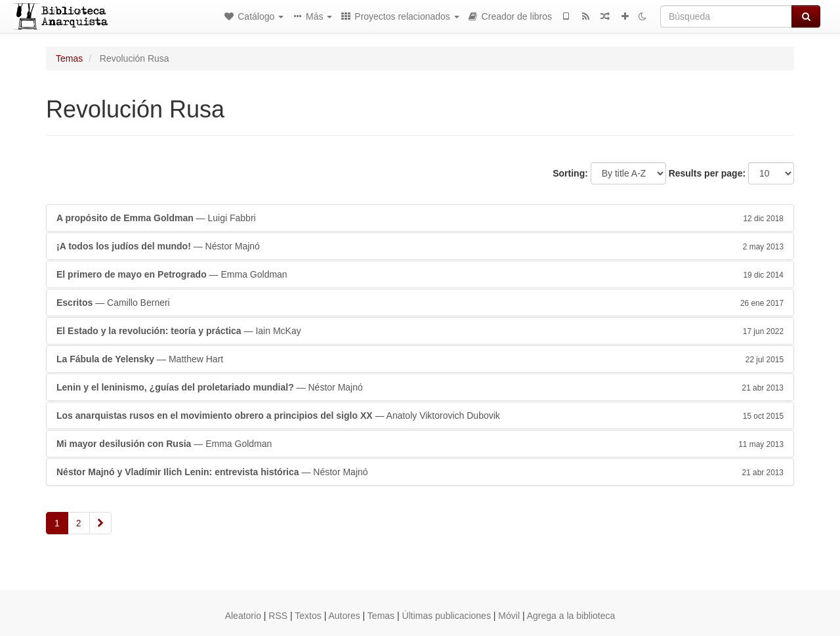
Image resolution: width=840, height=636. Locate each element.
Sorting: (570, 173)
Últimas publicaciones (447, 616)
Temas (69, 58)
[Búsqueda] (726, 16)
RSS (278, 616)
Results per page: (707, 173)
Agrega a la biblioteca (571, 616)
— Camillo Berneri (420, 303)
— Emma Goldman (420, 274)
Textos (308, 616)
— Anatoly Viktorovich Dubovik (420, 415)
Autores (344, 616)
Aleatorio (243, 616)
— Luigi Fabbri (420, 218)
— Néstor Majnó (420, 246)
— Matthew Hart (420, 359)
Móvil (509, 616)
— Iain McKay (420, 331)
